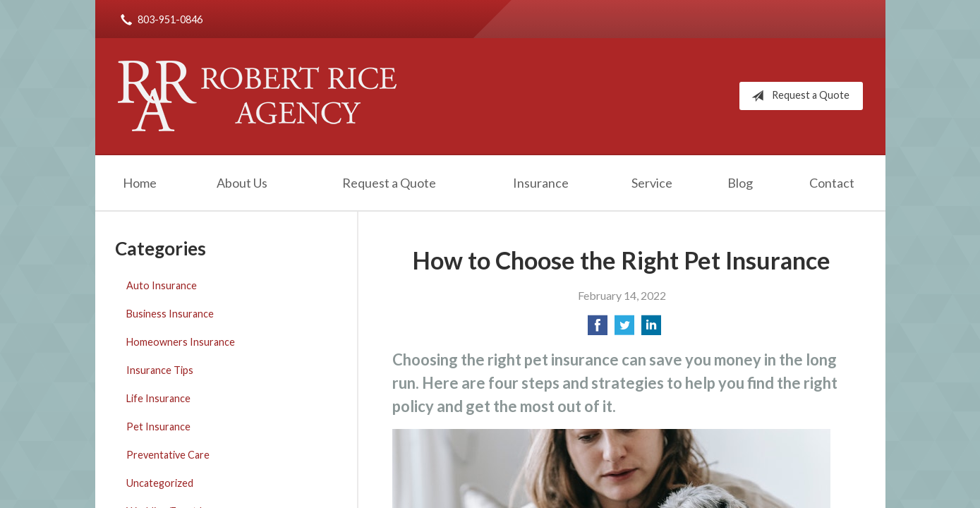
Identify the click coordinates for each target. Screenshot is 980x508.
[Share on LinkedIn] (651, 329)
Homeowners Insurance (181, 342)
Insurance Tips (160, 370)
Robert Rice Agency (257, 96)
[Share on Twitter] (624, 329)
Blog (740, 183)
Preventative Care (168, 455)
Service (652, 183)
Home (140, 183)
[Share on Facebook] (598, 329)
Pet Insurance (158, 427)
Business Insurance (170, 314)
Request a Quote (798, 96)
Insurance (541, 183)
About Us (242, 183)
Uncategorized (160, 483)
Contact (832, 183)
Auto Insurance (162, 285)
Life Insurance (158, 398)
